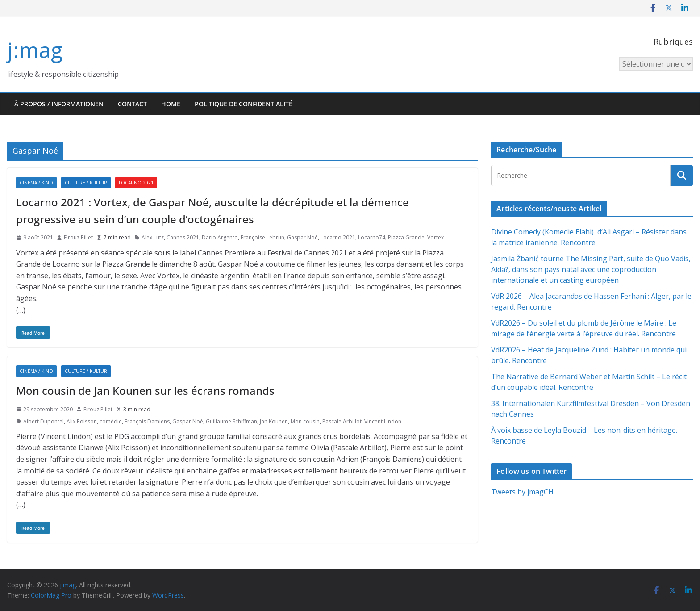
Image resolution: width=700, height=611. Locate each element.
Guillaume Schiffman (231, 421)
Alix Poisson (82, 421)
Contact (132, 104)
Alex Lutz (153, 237)
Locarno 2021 (136, 183)
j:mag (35, 50)
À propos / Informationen (59, 104)
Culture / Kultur (86, 183)
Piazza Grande (406, 237)
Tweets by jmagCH (522, 492)
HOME (171, 104)
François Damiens (147, 421)
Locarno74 (372, 237)
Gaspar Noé (302, 237)
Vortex (435, 237)
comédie (111, 421)
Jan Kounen (274, 421)
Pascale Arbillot (342, 421)
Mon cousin (305, 421)
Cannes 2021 (183, 237)
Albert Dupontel (44, 421)
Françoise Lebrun (262, 237)
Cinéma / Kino (36, 183)
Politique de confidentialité (244, 104)
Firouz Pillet (78, 237)
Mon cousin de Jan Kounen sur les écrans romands (145, 391)
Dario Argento (220, 237)
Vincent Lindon (383, 421)
